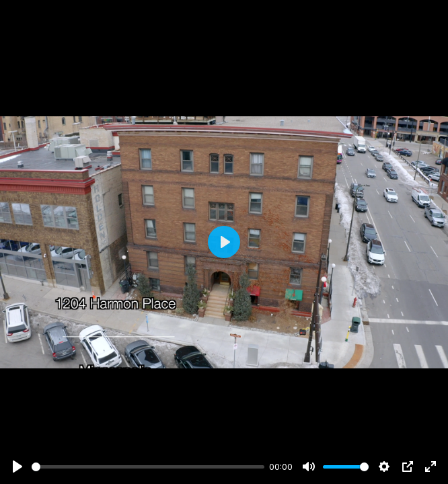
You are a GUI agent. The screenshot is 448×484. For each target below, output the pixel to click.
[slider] (148, 467)
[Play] (17, 467)
